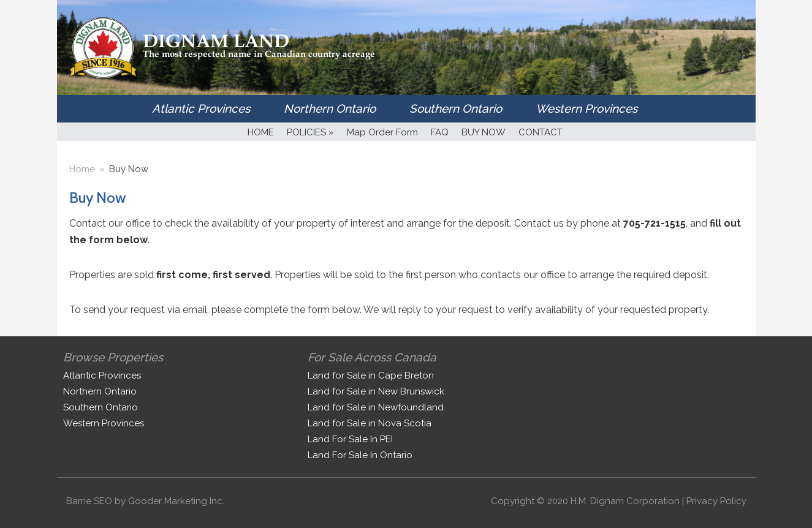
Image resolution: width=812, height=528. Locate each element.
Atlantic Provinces (201, 108)
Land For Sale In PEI (350, 439)
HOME (261, 132)
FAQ (440, 132)
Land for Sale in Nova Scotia (370, 423)
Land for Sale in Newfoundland (376, 407)
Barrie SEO (89, 501)
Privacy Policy (716, 501)
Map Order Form (382, 132)
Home (82, 169)
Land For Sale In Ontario (360, 455)
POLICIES (310, 132)
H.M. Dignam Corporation (625, 501)
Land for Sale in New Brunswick (376, 391)
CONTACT (541, 132)
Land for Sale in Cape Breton (371, 375)
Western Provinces (586, 108)
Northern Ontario (330, 108)
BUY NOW (484, 132)
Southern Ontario (456, 108)
